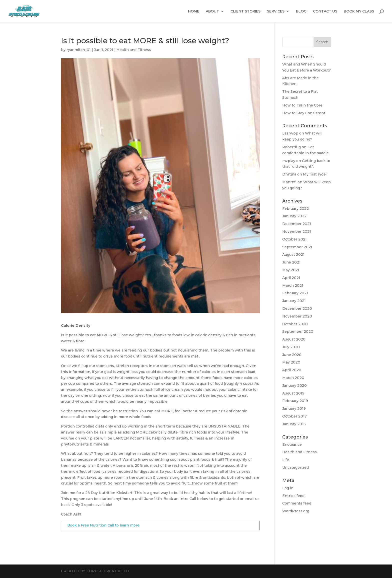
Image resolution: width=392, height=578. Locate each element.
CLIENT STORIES (245, 11)
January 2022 (294, 216)
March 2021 (293, 285)
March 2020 (293, 378)
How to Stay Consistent (304, 113)
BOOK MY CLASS (359, 11)
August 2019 (293, 393)
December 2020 (297, 308)
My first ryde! (315, 174)
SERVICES (276, 11)
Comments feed (297, 503)
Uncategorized (295, 467)
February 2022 (295, 208)
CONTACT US (325, 11)
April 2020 (292, 370)
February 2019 (295, 401)
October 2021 (294, 239)
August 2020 (294, 339)
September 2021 (297, 247)
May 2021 (291, 270)
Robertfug (291, 147)
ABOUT (212, 11)
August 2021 (293, 254)
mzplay (289, 161)
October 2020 (295, 324)
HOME (194, 11)
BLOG (301, 11)
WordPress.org (296, 511)
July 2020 (291, 347)
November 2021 (297, 231)
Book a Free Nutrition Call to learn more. (104, 525)
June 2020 (292, 355)
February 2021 (295, 293)
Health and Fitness (134, 50)
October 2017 (294, 416)
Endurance (292, 444)
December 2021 (297, 224)
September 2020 (298, 331)
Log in (288, 488)
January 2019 (294, 408)
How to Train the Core (302, 105)
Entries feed (293, 496)
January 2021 (294, 301)
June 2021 (291, 262)
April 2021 (291, 278)
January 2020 (294, 385)
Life (286, 460)
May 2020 (291, 362)
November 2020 (297, 316)
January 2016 (294, 424)
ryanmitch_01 (79, 50)
